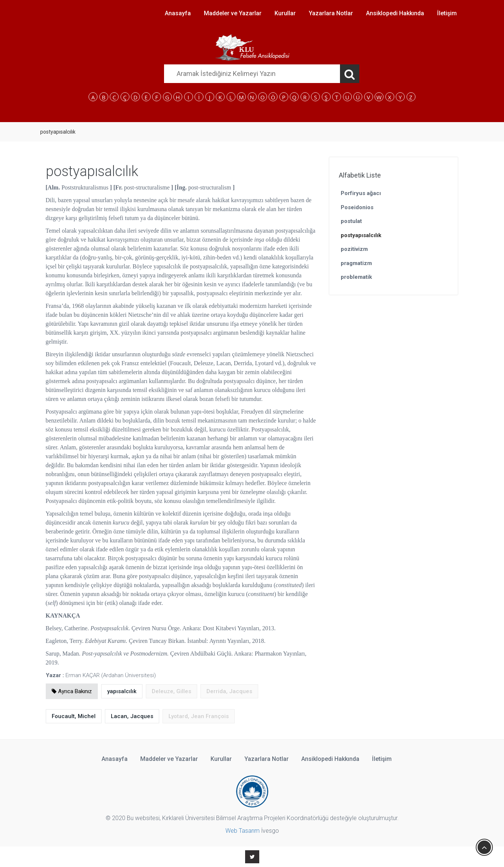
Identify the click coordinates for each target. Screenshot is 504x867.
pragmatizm (356, 263)
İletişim (447, 13)
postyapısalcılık (361, 235)
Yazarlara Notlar (331, 13)
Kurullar (285, 13)
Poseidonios (357, 207)
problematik (356, 277)
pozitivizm (354, 249)
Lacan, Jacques (132, 716)
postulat (351, 221)
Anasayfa (178, 13)
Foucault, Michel (74, 716)
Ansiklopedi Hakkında (395, 13)
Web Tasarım (243, 831)
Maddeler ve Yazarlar (233, 13)
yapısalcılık (122, 691)
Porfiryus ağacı (361, 193)
